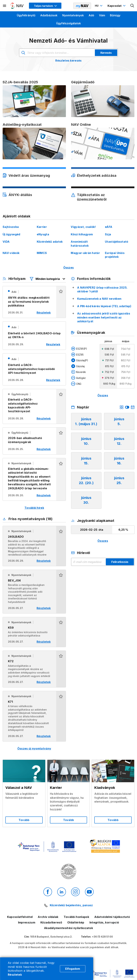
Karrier (42, 227)
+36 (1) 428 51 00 (102, 937)
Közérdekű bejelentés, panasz (71, 905)
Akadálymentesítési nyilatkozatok (68, 928)
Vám (102, 15)
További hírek (34, 508)
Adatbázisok (49, 15)
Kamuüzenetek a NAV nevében (99, 299)
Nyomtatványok (73, 15)
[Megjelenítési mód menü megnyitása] (45, 6)
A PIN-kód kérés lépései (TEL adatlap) (104, 306)
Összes (69, 268)
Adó (91, 15)
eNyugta (43, 234)
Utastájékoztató (117, 242)
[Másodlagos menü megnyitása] (5, 6)
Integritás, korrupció (104, 922)
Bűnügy (115, 15)
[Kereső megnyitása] (132, 6)
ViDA (6, 242)
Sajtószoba (11, 227)
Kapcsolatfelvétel (20, 917)
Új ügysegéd (11, 234)
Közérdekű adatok (50, 242)
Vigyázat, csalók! (83, 227)
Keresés (106, 53)
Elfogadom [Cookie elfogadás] (73, 969)
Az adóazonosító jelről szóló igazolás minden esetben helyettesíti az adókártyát (104, 317)
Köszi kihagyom (82, 234)
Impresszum (27, 922)
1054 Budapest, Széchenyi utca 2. (51, 937)
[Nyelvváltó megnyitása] (99, 6)
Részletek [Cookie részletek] (15, 975)
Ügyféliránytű (26, 15)
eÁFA (109, 227)
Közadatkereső (51, 922)
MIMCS (42, 253)
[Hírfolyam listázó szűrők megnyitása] (48, 279)
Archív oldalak (48, 917)
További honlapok (76, 917)
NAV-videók (11, 253)
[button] (61, 302)
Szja (108, 234)
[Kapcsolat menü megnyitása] (117, 6)
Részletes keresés (68, 61)
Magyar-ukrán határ (85, 253)
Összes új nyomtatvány (34, 748)
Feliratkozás (120, 562)
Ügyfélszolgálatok (68, 23)
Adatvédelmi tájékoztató (112, 917)
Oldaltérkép (76, 922)
